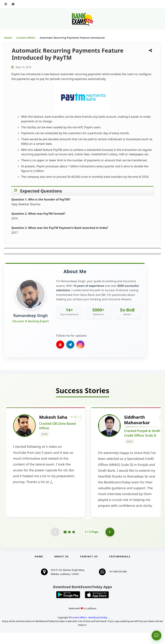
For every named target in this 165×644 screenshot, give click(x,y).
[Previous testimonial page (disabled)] (55, 543)
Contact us (89, 568)
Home (8, 38)
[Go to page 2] (69, 543)
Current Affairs (26, 38)
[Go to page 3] (74, 543)
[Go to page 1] (65, 543)
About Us (62, 568)
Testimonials (120, 568)
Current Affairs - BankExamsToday (89, 629)
